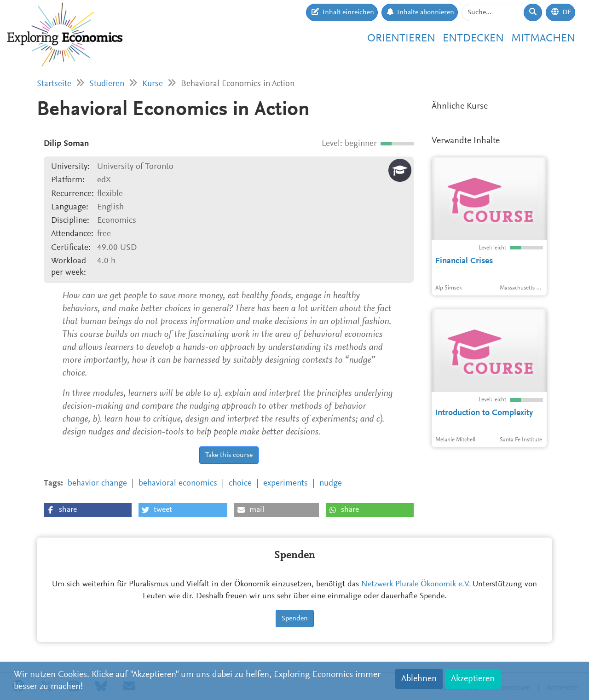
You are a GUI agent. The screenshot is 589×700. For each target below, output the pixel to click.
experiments (286, 483)
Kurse (153, 84)
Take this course (229, 455)
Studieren (107, 84)
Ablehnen (419, 679)
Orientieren (401, 39)
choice (240, 483)
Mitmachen (543, 39)
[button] (88, 510)
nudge (331, 483)
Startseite (54, 84)
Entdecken (473, 39)
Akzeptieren (473, 679)
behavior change (97, 483)
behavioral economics (178, 483)
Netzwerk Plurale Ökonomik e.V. (416, 584)
